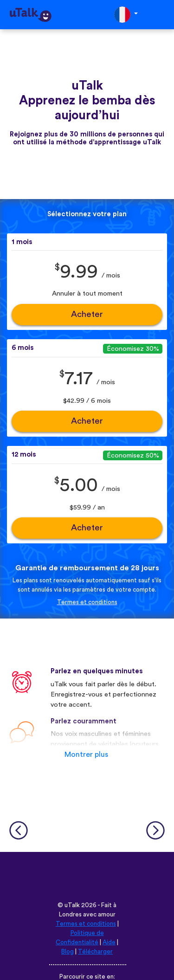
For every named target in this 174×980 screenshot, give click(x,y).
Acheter (87, 314)
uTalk (72, 905)
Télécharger (95, 952)
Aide (109, 942)
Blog (68, 952)
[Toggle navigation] (161, 15)
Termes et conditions (87, 602)
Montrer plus (86, 754)
